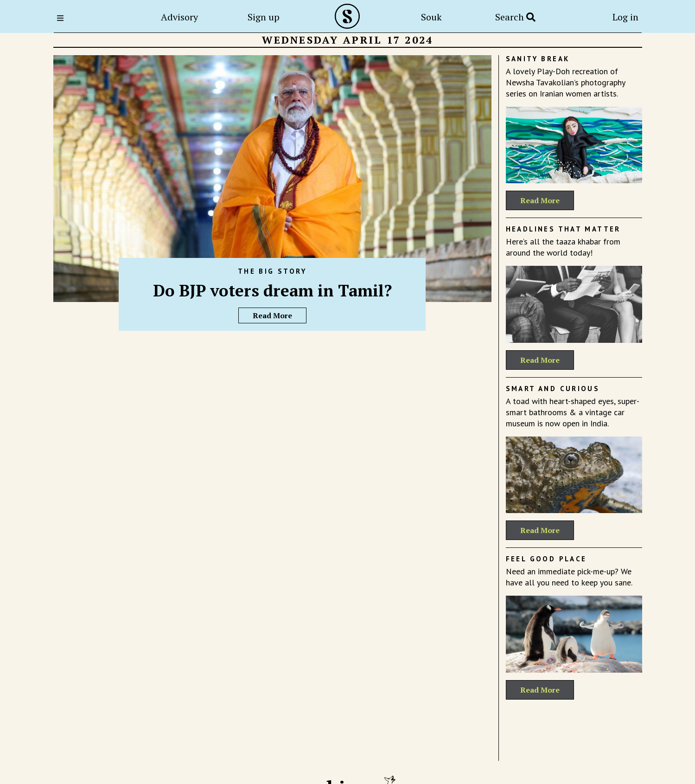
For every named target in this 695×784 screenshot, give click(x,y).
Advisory (179, 17)
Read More (272, 315)
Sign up (264, 17)
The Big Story (272, 271)
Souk (431, 17)
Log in (625, 17)
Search (515, 17)
